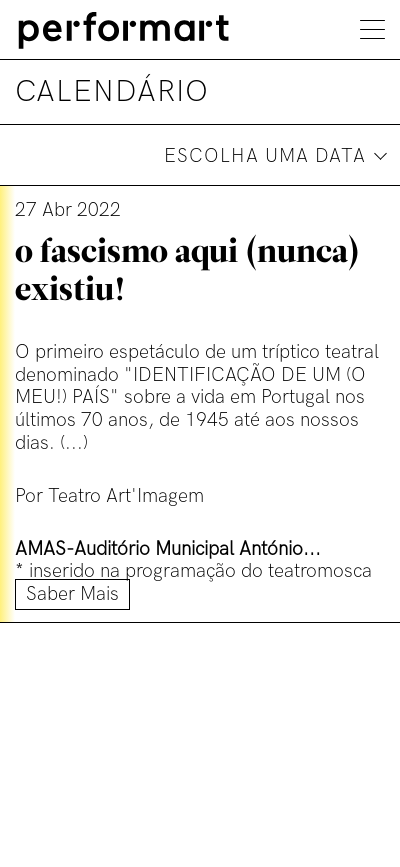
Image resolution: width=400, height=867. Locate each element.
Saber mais (72, 594)
